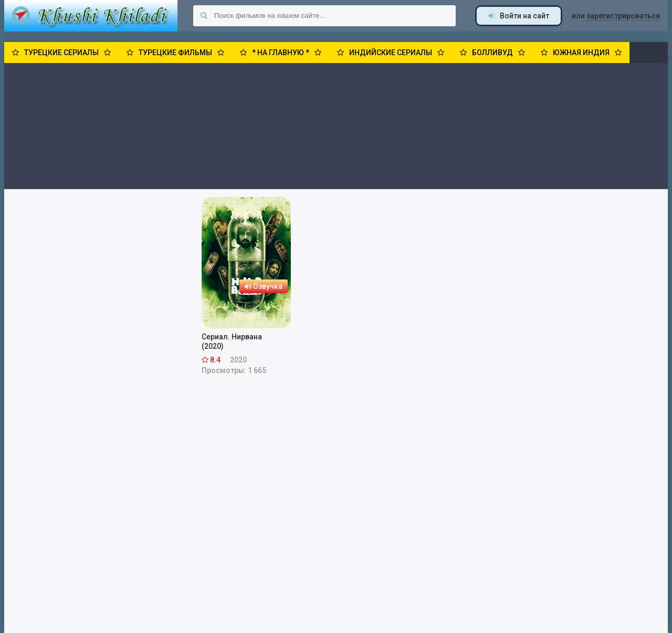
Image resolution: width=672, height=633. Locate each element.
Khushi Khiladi (91, 16)
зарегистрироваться (623, 16)
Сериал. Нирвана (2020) (232, 341)
